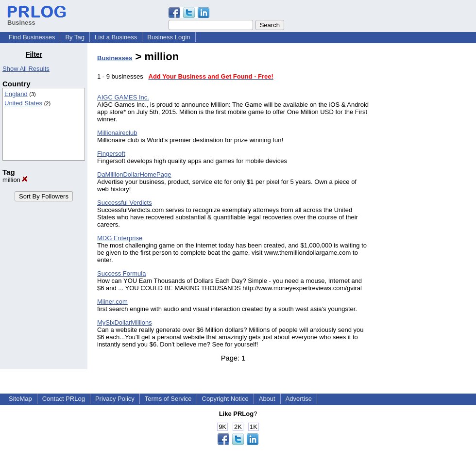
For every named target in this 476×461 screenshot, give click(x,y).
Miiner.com (112, 302)
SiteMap (20, 399)
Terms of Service (168, 399)
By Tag (75, 37)
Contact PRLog (64, 399)
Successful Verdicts (125, 203)
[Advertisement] (426, 196)
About (267, 399)
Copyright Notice (225, 399)
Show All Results (26, 69)
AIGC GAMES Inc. (123, 97)
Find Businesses (32, 37)
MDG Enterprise (120, 238)
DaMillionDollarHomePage (134, 174)
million (15, 180)
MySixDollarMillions (125, 322)
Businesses (115, 58)
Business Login (169, 37)
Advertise (299, 399)
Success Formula (121, 273)
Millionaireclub (117, 133)
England (16, 94)
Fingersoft (111, 154)
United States (23, 103)
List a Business (116, 37)
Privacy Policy (115, 399)
